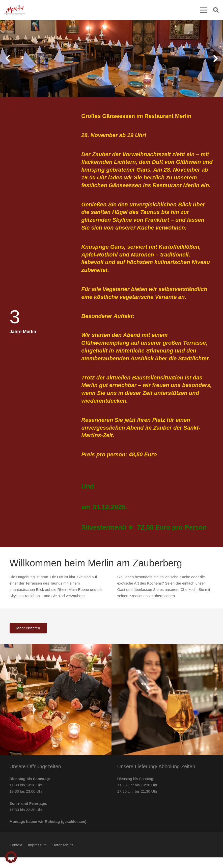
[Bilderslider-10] (167, 700)
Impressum (37, 845)
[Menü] (203, 10)
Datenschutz (63, 845)
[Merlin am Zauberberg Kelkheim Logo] (15, 10)
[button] (216, 10)
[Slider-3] (56, 700)
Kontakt (16, 845)
